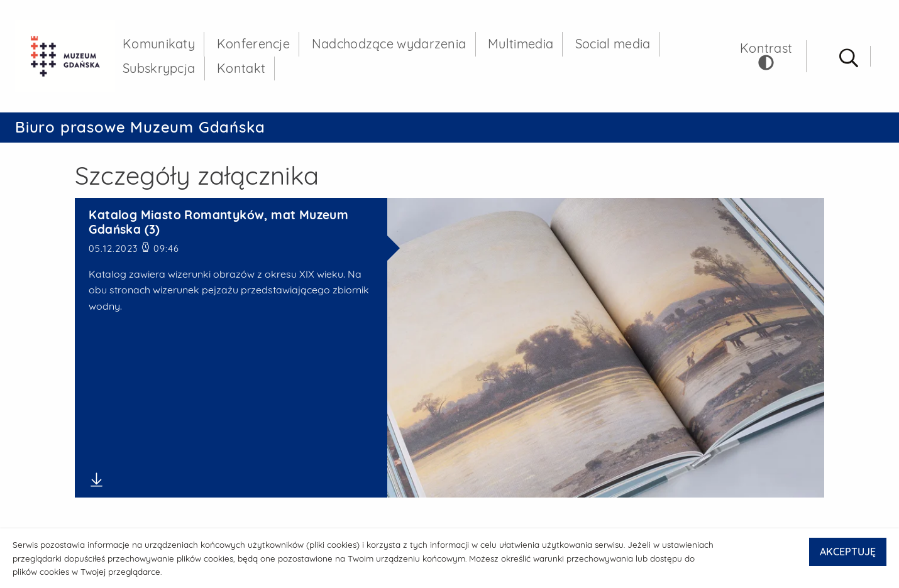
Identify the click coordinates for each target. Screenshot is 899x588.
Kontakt (241, 68)
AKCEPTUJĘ (848, 552)
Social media (613, 44)
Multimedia (521, 44)
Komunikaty (159, 44)
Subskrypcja (159, 68)
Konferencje (253, 44)
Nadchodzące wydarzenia (389, 44)
